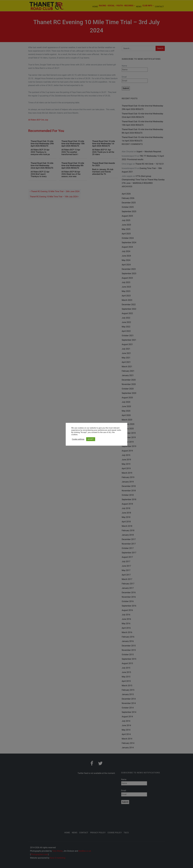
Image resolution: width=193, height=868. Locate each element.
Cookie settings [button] (78, 439)
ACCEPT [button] (91, 439)
